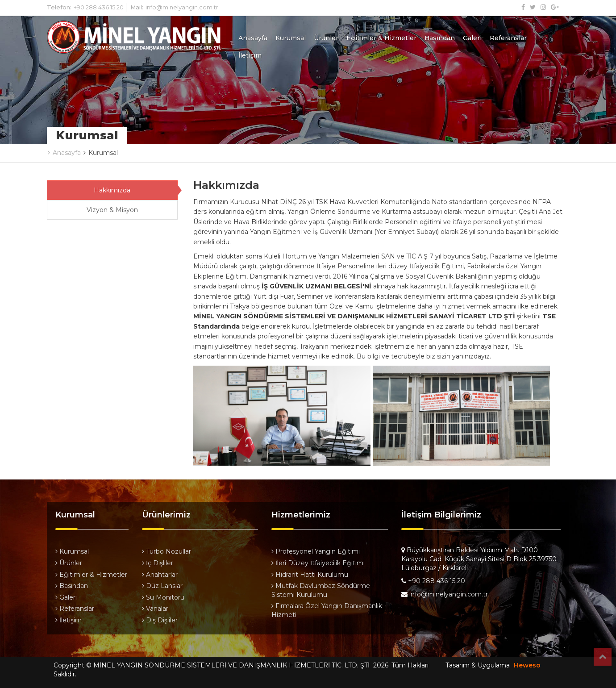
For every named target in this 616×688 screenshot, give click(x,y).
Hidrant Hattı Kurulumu (310, 575)
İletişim (250, 55)
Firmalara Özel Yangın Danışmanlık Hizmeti (327, 610)
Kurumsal (291, 38)
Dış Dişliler (160, 620)
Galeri (472, 38)
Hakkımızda (112, 190)
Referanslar (508, 38)
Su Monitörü (163, 597)
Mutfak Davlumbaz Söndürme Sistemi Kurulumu (321, 590)
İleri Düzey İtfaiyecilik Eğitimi (318, 563)
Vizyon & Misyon (112, 210)
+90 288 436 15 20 (99, 7)
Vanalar (155, 609)
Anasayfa (253, 38)
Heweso (527, 665)
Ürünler (326, 38)
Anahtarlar (160, 575)
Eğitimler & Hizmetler (381, 38)
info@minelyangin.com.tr (182, 7)
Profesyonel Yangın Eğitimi (316, 551)
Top (603, 657)
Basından (440, 38)
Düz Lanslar (162, 586)
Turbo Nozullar (166, 551)
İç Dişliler (158, 563)
